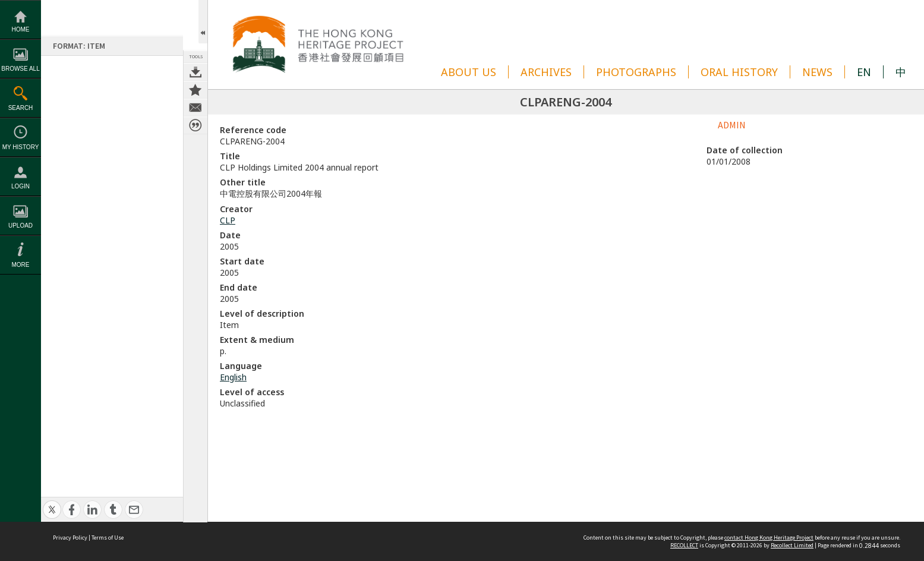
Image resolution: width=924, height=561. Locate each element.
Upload (21, 226)
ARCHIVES (546, 72)
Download (195, 72)
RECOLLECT (684, 545)
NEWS (817, 72)
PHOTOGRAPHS (636, 72)
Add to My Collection (195, 90)
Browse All (20, 69)
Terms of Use (108, 538)
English (233, 377)
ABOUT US (469, 72)
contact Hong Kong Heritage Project (769, 538)
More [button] (21, 265)
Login (21, 186)
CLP (228, 220)
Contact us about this (195, 108)
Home (21, 29)
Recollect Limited (792, 545)
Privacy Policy (70, 538)
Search (21, 108)
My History (21, 147)
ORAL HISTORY (739, 72)
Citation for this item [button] (195, 125)
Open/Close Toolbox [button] (203, 22)
